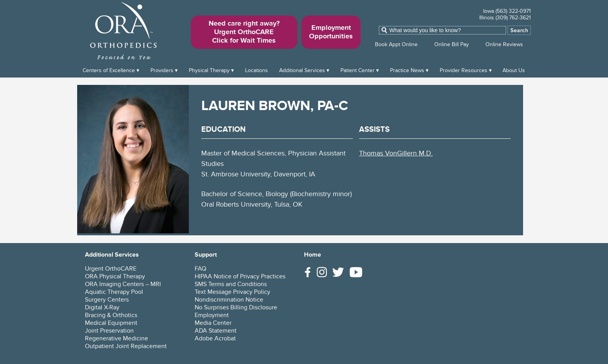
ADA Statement (216, 331)
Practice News (407, 70)
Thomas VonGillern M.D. (396, 153)
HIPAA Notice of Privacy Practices (240, 276)
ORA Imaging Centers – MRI (123, 284)
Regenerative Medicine (117, 338)
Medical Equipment (111, 323)
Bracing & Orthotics (111, 315)
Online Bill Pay (452, 44)
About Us (514, 70)
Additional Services (302, 70)
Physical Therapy (209, 70)
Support (206, 255)
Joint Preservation (109, 331)
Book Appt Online (396, 44)
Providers (162, 70)
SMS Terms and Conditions (231, 284)
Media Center (213, 323)
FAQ (200, 269)
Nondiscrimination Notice (229, 300)
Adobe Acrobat (215, 338)
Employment (212, 315)
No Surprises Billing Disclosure (236, 307)
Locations (256, 70)
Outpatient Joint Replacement (126, 346)
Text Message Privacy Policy (232, 292)
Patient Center (358, 70)
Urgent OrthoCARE (111, 269)
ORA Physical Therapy (115, 276)
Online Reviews (504, 44)
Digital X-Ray (102, 307)
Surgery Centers (107, 300)
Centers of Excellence (109, 70)
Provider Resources (464, 70)
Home (313, 255)
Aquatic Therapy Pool (114, 292)
